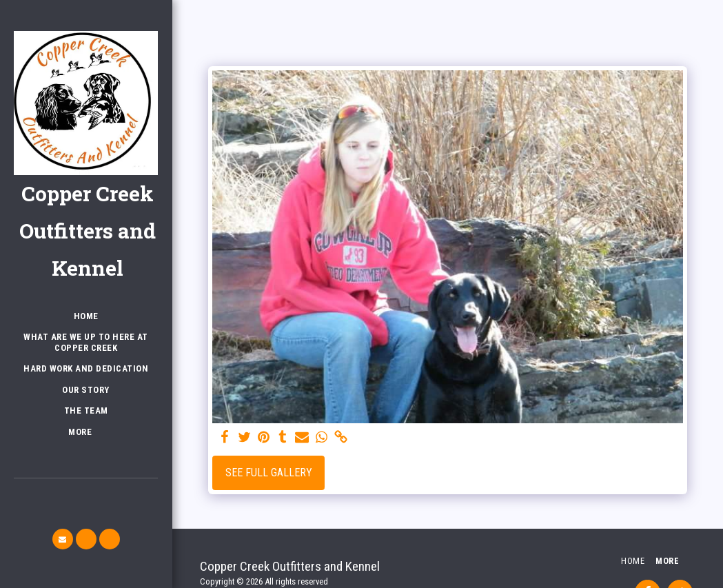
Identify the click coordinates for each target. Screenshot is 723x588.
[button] (63, 539)
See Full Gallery (269, 473)
